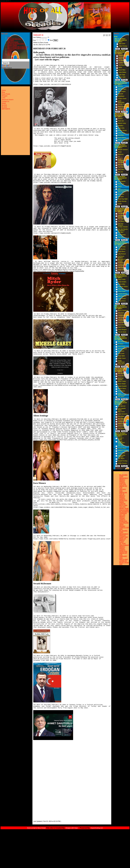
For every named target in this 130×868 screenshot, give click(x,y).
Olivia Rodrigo (123, 46)
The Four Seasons (121, 224)
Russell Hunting (123, 461)
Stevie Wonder (122, 201)
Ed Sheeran (122, 60)
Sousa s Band (122, 448)
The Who (121, 232)
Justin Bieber (122, 72)
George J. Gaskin (121, 439)
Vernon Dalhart (122, 349)
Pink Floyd (121, 184)
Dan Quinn (121, 446)
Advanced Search (8, 100)
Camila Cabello (123, 63)
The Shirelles (122, 235)
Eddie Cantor (122, 358)
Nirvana (120, 118)
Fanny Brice (121, 364)
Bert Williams (122, 419)
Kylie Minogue (122, 89)
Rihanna (120, 87)
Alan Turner (121, 412)
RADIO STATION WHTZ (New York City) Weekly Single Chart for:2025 (124, 506)
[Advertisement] (41, 780)
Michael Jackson (123, 150)
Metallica (121, 126)
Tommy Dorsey (123, 294)
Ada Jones (121, 396)
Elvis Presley (122, 247)
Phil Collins (121, 169)
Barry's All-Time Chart (14, 39)
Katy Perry (122, 58)
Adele (120, 68)
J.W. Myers (121, 458)
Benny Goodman (123, 310)
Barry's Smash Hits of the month (18, 47)
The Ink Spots (122, 332)
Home (9, 37)
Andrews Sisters (123, 287)
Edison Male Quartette (122, 456)
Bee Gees (121, 197)
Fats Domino (122, 249)
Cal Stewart (121, 428)
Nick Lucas (121, 353)
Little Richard (122, 254)
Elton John (121, 194)
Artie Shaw (121, 313)
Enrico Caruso (122, 426)
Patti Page (121, 267)
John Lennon (122, 192)
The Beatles (121, 213)
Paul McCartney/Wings (123, 189)
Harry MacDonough (122, 394)
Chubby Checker (123, 227)
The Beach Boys (123, 221)
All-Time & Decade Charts (16, 44)
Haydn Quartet (122, 386)
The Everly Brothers (121, 257)
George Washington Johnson (121, 443)
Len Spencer (122, 406)
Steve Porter (122, 453)
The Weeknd (122, 65)
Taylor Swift (122, 77)
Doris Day (121, 289)
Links (4, 98)
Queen (120, 204)
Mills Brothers (122, 296)
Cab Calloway (122, 318)
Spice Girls (121, 128)
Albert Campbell (123, 424)
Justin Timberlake (121, 102)
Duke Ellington (122, 330)
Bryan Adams (122, 138)
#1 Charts (11, 40)
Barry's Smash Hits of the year (17, 48)
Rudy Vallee (121, 356)
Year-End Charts (13, 42)
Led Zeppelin (122, 181)
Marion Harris (122, 389)
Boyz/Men (121, 135)
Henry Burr (121, 376)
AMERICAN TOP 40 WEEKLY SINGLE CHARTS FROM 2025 (123, 496)
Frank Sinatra (122, 282)
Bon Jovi (120, 172)
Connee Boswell (123, 315)
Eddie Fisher (122, 270)
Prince (120, 152)
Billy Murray (121, 373)
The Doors (121, 237)
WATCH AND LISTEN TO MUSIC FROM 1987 (124, 562)
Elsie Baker (121, 416)
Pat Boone (121, 263)
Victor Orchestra (123, 414)
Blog (3, 92)
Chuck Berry (122, 252)
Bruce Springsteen (121, 160)
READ (10, 52)
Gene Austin (121, 346)
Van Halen (121, 162)
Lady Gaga (122, 75)
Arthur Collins (122, 381)
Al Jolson (121, 344)
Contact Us (11, 50)
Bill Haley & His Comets (122, 260)
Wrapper (5, 96)
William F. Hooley (123, 451)
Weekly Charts (12, 45)
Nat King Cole (122, 265)
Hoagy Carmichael (121, 361)
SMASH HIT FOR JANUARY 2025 (123, 488)
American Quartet (121, 379)
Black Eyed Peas (123, 107)
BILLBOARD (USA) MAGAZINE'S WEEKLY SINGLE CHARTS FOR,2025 (124, 480)
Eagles (120, 186)
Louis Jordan (122, 299)
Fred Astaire (122, 320)
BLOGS (10, 53)
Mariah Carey (122, 123)
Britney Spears (122, 130)
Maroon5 (120, 94)
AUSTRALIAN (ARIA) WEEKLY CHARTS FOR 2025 (124, 526)
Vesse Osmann (122, 463)
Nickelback (121, 96)
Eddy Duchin (122, 327)
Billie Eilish (122, 44)
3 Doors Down (122, 99)
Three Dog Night (123, 199)
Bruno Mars (122, 70)
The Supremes (122, 219)
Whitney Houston (123, 140)
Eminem (120, 109)
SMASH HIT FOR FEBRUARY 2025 (123, 555)
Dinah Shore (122, 301)
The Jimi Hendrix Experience (123, 230)
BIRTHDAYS (12, 55)
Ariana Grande (123, 56)
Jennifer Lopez (122, 104)
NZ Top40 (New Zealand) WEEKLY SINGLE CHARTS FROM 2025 (124, 547)
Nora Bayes (121, 391)
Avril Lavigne (122, 91)
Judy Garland (122, 322)
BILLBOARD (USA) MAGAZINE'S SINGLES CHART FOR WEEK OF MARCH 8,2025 (124, 536)
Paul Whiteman (122, 342)
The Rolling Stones (121, 216)
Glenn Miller (122, 284)
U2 (119, 157)
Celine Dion (121, 133)
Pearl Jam (121, 121)
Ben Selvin (121, 351)
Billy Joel (120, 165)
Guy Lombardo (122, 325)
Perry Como (122, 291)
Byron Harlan (122, 384)
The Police (121, 167)
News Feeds (6, 94)
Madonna (121, 154)
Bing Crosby (122, 279)
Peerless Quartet (123, 421)
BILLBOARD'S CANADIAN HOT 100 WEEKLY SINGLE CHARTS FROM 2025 (124, 516)
